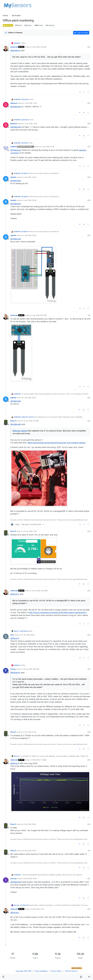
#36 (89, 124)
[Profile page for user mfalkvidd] (6, 49)
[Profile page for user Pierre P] (6, 422)
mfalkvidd (14, 47)
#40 (89, 235)
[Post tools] (88, 92)
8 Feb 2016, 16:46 (30, 878)
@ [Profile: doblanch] (15, 50)
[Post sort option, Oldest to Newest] (14, 33)
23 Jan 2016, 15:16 (30, 421)
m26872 (13, 147)
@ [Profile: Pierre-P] (15, 594)
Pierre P (13, 421)
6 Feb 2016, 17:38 (38, 760)
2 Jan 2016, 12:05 (38, 47)
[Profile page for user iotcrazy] (6, 880)
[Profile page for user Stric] (6, 636)
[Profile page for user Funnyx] (6, 671)
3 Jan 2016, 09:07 (38, 315)
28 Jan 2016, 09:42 (30, 669)
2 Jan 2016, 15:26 (31, 124)
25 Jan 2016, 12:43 (30, 531)
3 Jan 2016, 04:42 (30, 177)
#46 (89, 635)
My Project (8, 25)
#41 (89, 315)
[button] (3, 977)
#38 (89, 177)
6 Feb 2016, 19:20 (30, 851)
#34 (89, 47)
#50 (89, 824)
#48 (89, 732)
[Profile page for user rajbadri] (6, 179)
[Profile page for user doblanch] (6, 105)
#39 (89, 200)
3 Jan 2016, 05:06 (30, 200)
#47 (89, 669)
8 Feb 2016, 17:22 (38, 909)
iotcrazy (13, 878)
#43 (89, 421)
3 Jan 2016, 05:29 (30, 235)
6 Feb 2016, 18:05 (30, 824)
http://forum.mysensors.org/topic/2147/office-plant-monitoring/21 (58, 612)
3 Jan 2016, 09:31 (30, 398)
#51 (89, 851)
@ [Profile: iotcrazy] (15, 912)
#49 (89, 760)
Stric (12, 635)
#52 (89, 878)
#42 (89, 398)
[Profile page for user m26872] (6, 148)
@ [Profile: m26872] (25, 143)
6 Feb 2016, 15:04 (30, 732)
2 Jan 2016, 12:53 (31, 103)
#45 (89, 591)
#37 (89, 147)
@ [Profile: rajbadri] (25, 173)
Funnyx (13, 669)
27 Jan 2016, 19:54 (28, 635)
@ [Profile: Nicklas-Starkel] (28, 417)
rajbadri (13, 177)
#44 (89, 531)
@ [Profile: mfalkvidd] (16, 107)
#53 (89, 909)
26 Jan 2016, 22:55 (39, 591)
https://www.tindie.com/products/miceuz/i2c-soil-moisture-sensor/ (57, 443)
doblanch (17, 43)
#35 (89, 103)
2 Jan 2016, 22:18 (48, 147)
